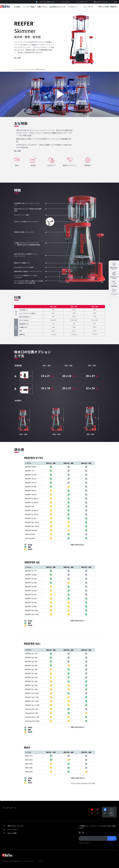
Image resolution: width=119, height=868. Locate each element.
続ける (112, 838)
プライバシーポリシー (84, 843)
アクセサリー (73, 7)
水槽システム (42, 7)
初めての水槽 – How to (107, 7)
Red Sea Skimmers (30, 69)
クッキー (40, 861)
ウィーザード (88, 7)
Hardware (21, 69)
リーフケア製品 (29, 7)
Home (16, 69)
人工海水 (17, 7)
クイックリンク (9, 808)
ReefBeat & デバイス (58, 7)
